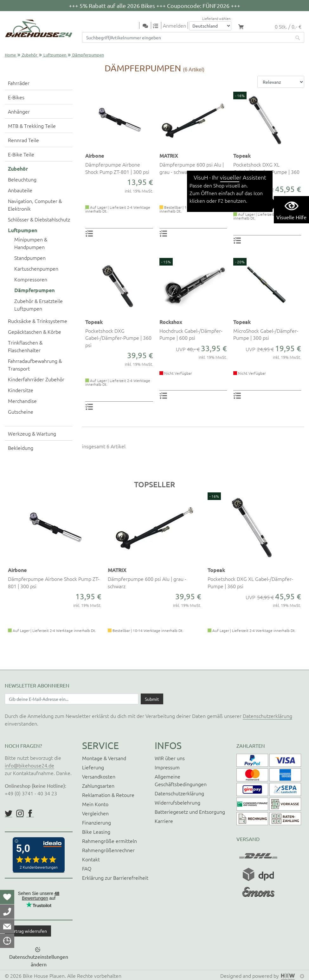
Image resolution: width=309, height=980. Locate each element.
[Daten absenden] (152, 699)
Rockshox (171, 322)
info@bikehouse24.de (29, 765)
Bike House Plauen (44, 976)
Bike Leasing (96, 832)
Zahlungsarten (98, 786)
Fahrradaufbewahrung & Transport (35, 365)
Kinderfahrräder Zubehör (36, 379)
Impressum (167, 767)
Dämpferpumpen (34, 290)
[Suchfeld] (187, 37)
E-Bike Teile (21, 154)
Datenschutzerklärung (267, 716)
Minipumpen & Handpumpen (31, 243)
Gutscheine (21, 411)
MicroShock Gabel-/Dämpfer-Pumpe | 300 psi (266, 334)
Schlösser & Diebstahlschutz (39, 219)
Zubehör (30, 55)
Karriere (164, 821)
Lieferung (93, 767)
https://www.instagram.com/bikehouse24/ (20, 813)
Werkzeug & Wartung (32, 433)
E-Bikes (16, 97)
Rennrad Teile (23, 140)
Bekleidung (21, 448)
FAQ (87, 868)
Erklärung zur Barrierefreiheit (115, 878)
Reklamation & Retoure (108, 795)
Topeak (242, 155)
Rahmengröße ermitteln (109, 841)
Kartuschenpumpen (36, 268)
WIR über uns (170, 758)
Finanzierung (97, 822)
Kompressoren (31, 279)
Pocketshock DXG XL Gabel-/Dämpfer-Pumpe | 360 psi (266, 171)
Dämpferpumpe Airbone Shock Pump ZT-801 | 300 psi (117, 168)
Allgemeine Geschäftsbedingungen (181, 780)
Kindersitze (21, 390)
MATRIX (169, 155)
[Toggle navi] (135, 26)
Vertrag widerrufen (28, 931)
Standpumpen (30, 258)
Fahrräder (19, 83)
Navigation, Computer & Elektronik (35, 205)
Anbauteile (20, 190)
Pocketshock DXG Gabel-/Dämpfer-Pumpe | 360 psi (118, 338)
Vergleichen (95, 813)
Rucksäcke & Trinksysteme (38, 321)
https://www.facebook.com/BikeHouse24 (30, 813)
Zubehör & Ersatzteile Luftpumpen (39, 305)
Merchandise (22, 401)
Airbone (95, 155)
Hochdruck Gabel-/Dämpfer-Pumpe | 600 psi (191, 334)
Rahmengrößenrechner (108, 850)
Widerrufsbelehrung (177, 802)
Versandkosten (99, 776)
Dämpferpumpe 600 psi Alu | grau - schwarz (192, 168)
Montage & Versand (104, 758)
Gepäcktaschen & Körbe (35, 332)
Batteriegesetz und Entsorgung (190, 812)
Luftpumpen (55, 55)
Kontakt (91, 859)
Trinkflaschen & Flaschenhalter (25, 346)
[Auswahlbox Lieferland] (210, 26)
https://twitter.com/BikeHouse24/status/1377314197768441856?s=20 (9, 813)
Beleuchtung (22, 179)
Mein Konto (95, 804)
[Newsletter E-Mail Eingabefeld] (72, 699)
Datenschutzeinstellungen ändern (39, 960)
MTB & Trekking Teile (32, 126)
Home (10, 55)
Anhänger (19, 111)
